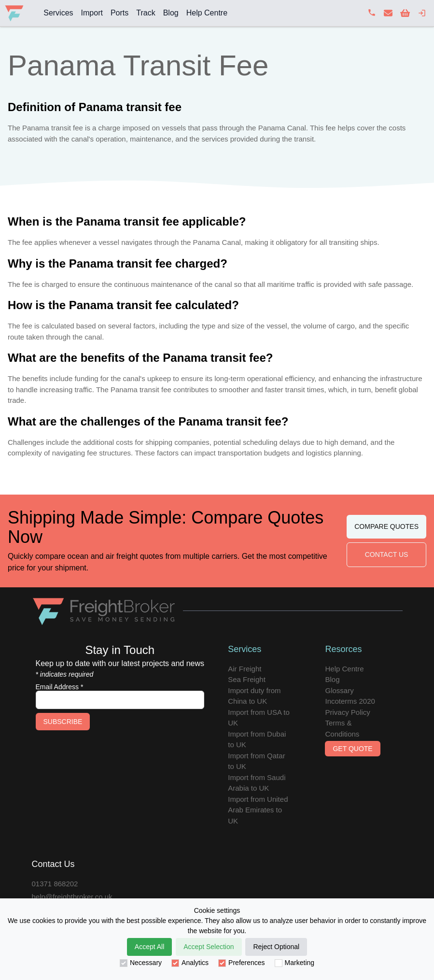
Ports (119, 13)
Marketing (294, 963)
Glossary (339, 690)
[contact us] (388, 13)
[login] (422, 13)
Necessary (141, 963)
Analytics (190, 963)
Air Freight (245, 669)
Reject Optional (276, 947)
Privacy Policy (347, 712)
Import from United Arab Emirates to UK (258, 810)
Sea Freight (247, 679)
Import (92, 13)
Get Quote (352, 749)
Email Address (60, 687)
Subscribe (63, 722)
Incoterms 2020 (350, 701)
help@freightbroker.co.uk (72, 897)
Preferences (241, 963)
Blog (171, 13)
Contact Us (387, 554)
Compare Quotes (386, 526)
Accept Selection (209, 947)
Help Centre (207, 13)
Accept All (149, 947)
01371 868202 (55, 884)
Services (58, 13)
